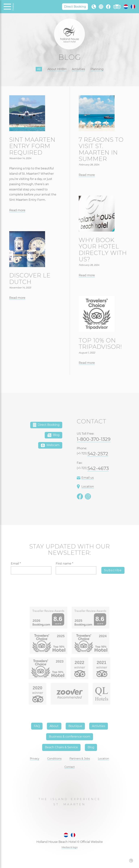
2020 (37, 688)
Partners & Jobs (80, 759)
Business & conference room (70, 737)
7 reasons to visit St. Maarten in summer (101, 149)
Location (85, 487)
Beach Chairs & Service (61, 747)
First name (64, 564)
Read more (17, 210)
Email (16, 564)
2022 (79, 662)
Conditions (54, 759)
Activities (78, 69)
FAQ (37, 726)
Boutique (75, 726)
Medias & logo (70, 847)
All (39, 69)
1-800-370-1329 (94, 439)
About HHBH (57, 69)
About (54, 726)
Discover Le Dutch (30, 278)
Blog (53, 435)
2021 (101, 662)
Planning (97, 69)
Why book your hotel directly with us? (103, 250)
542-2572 (98, 454)
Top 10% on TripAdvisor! (100, 344)
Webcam (50, 445)
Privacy (35, 759)
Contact (70, 767)
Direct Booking (75, 6)
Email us (85, 478)
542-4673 (98, 468)
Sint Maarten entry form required (32, 146)
